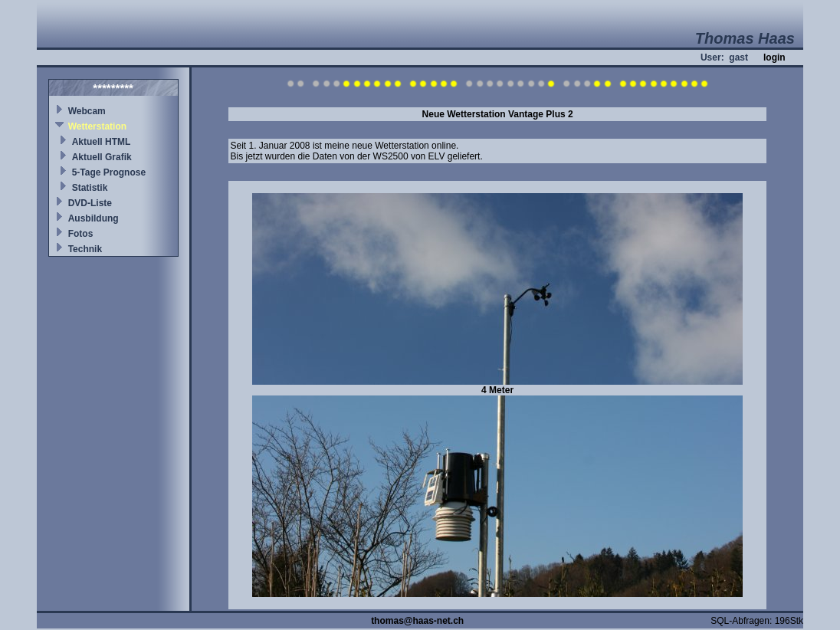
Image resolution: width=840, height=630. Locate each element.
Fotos (81, 234)
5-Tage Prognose (109, 172)
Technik (85, 249)
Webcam (87, 111)
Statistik (90, 188)
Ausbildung (94, 218)
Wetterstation (97, 126)
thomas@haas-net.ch (417, 621)
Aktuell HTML (102, 142)
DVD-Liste (90, 203)
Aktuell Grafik (102, 157)
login (774, 57)
